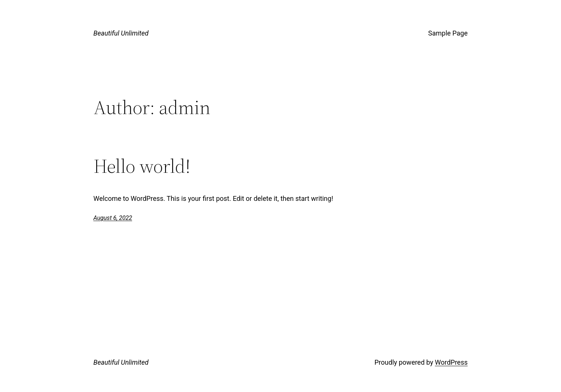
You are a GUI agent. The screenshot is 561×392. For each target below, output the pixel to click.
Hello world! (142, 166)
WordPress (451, 362)
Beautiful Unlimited (121, 33)
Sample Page (448, 33)
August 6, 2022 (113, 218)
